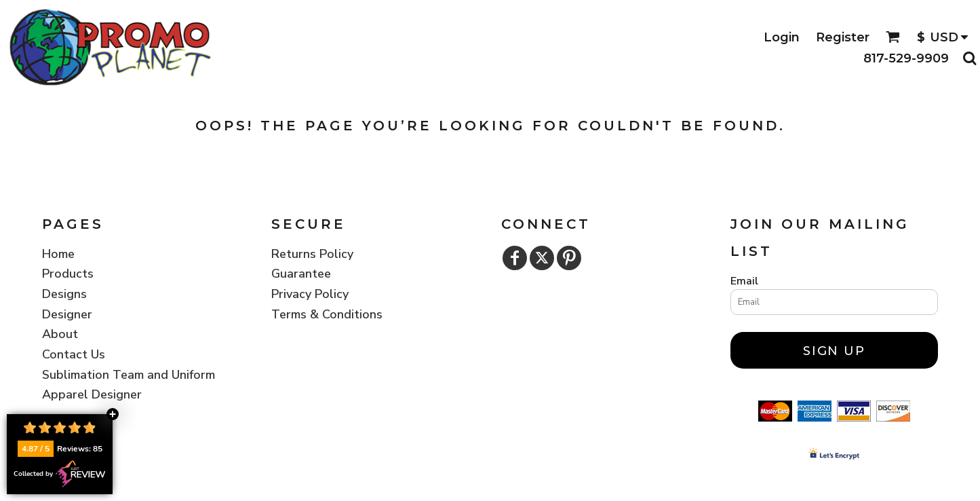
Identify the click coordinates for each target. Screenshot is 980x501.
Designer (67, 314)
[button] (893, 37)
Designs (64, 294)
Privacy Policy (310, 294)
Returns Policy (312, 254)
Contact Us (74, 354)
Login (782, 37)
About (60, 334)
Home (58, 254)
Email (744, 281)
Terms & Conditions (327, 314)
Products (68, 274)
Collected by (60, 474)
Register (843, 37)
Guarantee (301, 274)
